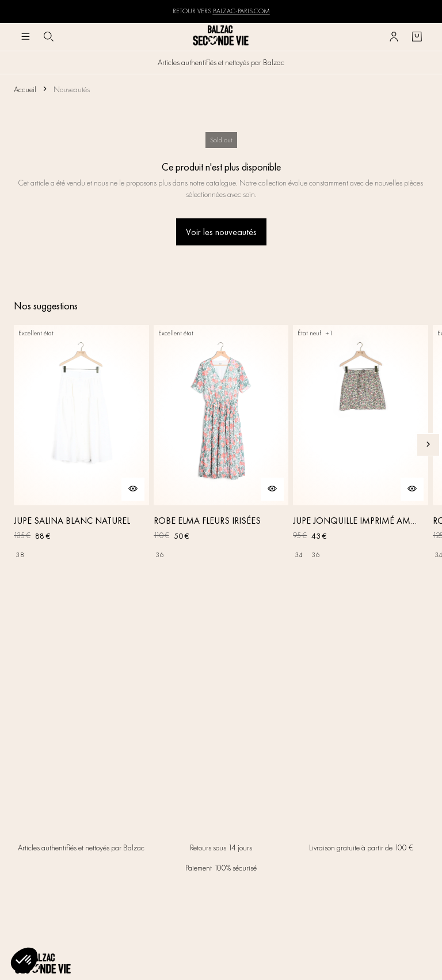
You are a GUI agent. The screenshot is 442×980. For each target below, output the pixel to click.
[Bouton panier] (417, 37)
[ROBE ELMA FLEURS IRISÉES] (221, 444)
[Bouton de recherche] (48, 37)
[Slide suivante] (428, 445)
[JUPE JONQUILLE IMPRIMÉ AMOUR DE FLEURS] (361, 444)
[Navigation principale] (25, 37)
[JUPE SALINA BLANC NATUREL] (81, 444)
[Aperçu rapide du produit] (133, 489)
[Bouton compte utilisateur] (394, 37)
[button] (24, 960)
